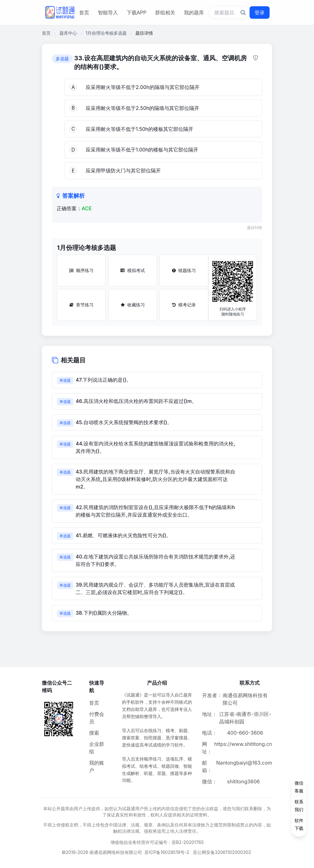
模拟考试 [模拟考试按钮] (133, 270)
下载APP (137, 12)
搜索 (94, 733)
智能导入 (108, 12)
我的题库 (194, 12)
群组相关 (165, 12)
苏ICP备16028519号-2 (167, 852)
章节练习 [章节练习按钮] (81, 305)
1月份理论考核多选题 (106, 33)
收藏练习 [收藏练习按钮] (133, 305)
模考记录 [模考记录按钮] (184, 305)
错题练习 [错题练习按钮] (184, 270)
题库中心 (68, 33)
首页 (84, 12)
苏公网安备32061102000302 (222, 852)
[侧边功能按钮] (299, 806)
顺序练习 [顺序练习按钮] (81, 270)
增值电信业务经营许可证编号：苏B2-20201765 (157, 842)
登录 (260, 12)
